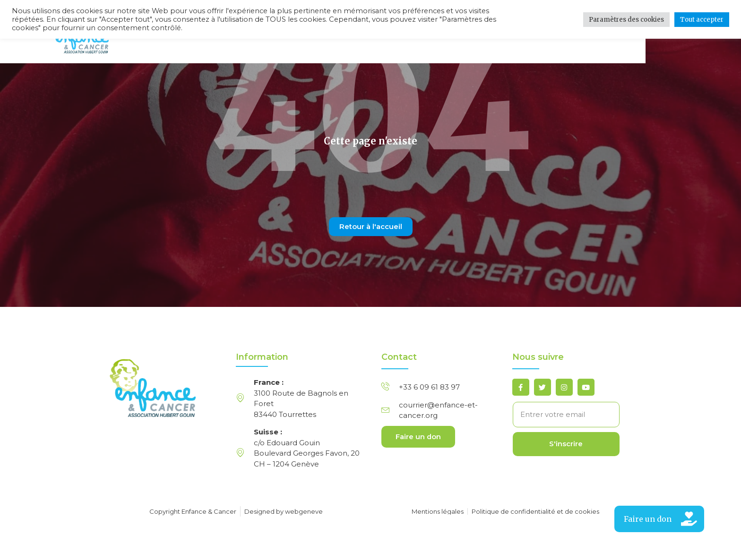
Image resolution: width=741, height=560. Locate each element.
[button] (659, 519)
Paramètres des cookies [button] (626, 20)
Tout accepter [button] (702, 20)
